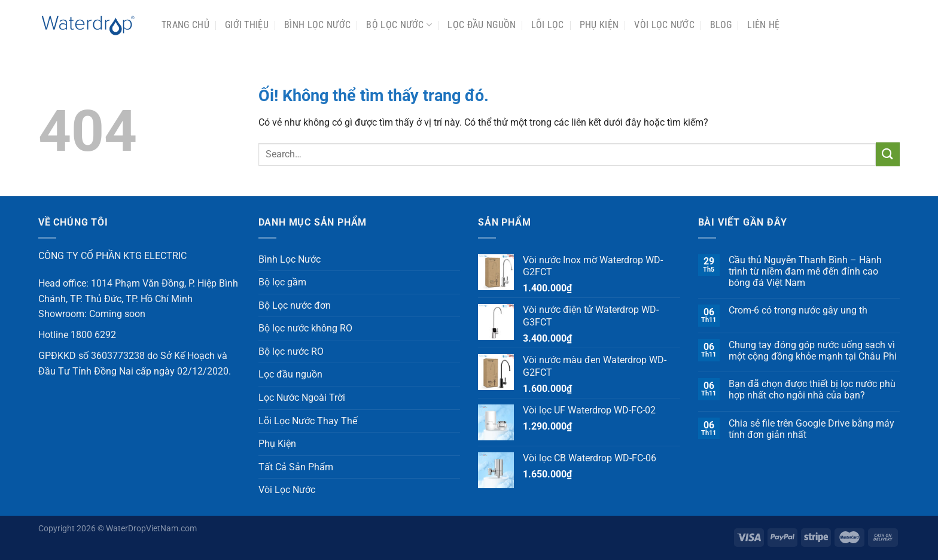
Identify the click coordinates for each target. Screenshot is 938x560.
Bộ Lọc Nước (399, 25)
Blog (721, 25)
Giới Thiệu (247, 25)
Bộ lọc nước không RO (305, 328)
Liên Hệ (763, 25)
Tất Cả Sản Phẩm (296, 467)
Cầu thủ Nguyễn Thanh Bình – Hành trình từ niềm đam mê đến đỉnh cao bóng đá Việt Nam (805, 271)
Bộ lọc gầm (282, 282)
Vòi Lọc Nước (664, 25)
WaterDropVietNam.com (151, 529)
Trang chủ (185, 25)
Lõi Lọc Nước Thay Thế (308, 421)
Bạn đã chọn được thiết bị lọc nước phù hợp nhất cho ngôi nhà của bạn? (812, 389)
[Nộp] (888, 154)
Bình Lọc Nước (317, 25)
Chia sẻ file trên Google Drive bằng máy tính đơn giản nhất (811, 429)
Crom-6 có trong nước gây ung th (798, 310)
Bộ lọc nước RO (291, 351)
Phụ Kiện (599, 25)
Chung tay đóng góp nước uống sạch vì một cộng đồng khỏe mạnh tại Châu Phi (813, 351)
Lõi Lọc (547, 25)
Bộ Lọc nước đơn (295, 305)
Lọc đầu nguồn (482, 25)
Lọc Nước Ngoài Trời (302, 398)
